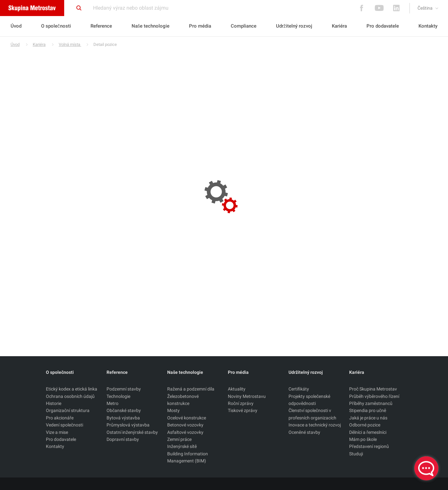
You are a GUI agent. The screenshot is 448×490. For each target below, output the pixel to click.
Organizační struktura (68, 410)
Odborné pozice (365, 425)
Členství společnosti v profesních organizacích (312, 414)
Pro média (200, 26)
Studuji (356, 454)
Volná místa (70, 44)
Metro (112, 403)
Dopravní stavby (123, 439)
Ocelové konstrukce (187, 418)
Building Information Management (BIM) (188, 457)
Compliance (244, 26)
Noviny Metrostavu (247, 396)
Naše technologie (151, 26)
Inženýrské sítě (182, 446)
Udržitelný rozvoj (294, 26)
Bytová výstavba (123, 418)
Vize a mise (57, 432)
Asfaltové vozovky (185, 432)
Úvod (16, 26)
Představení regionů (369, 446)
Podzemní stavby (124, 389)
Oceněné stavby (304, 432)
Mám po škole (363, 439)
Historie (54, 403)
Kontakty (428, 26)
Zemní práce (179, 439)
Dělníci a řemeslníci (368, 432)
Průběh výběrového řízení (374, 396)
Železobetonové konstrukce (183, 400)
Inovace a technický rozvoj (315, 425)
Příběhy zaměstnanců (371, 403)
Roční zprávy (241, 403)
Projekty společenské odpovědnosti (309, 400)
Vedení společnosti (65, 425)
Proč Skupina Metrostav (373, 389)
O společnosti (56, 26)
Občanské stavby (124, 410)
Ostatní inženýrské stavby (132, 432)
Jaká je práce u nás (368, 418)
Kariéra (339, 26)
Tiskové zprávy (243, 410)
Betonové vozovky (185, 425)
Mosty (173, 410)
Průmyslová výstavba (128, 425)
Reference (101, 26)
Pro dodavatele (383, 26)
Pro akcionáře (60, 418)
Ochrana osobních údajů (70, 396)
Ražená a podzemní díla (191, 389)
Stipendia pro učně (368, 410)
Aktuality (237, 389)
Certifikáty (299, 389)
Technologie (118, 396)
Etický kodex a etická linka (72, 389)
